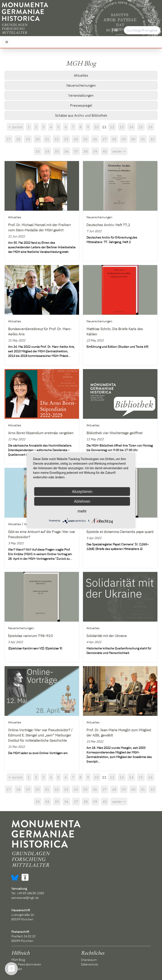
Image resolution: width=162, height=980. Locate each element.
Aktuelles (81, 75)
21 (47, 139)
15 (141, 127)
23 (66, 139)
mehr (82, 511)
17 (9, 139)
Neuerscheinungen (81, 85)
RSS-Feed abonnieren (26, 964)
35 (57, 151)
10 (96, 127)
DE (116, 30)
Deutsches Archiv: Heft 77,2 (108, 225)
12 (112, 127)
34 (47, 151)
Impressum (89, 960)
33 (38, 151)
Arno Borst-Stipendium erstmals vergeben (41, 433)
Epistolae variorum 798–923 (30, 636)
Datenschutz (89, 964)
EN (108, 30)
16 (150, 127)
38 (86, 151)
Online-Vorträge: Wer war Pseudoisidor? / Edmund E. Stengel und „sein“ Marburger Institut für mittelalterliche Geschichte (40, 735)
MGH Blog (18, 960)
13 (122, 127)
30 (133, 139)
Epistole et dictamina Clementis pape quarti (120, 532)
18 (18, 139)
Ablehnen (82, 501)
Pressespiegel (81, 105)
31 (143, 139)
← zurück (15, 127)
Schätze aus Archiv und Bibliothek (81, 115)
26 (95, 139)
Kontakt (17, 969)
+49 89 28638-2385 (30, 893)
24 (76, 139)
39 (95, 151)
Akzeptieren (82, 491)
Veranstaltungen (81, 95)
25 (85, 139)
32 (152, 139)
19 (28, 139)
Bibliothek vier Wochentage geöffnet (114, 433)
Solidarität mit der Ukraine (107, 636)
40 (105, 151)
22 (57, 139)
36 (66, 151)
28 (114, 139)
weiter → (119, 151)
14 (131, 127)
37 (76, 151)
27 (105, 139)
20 (37, 139)
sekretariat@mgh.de (25, 898)
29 (124, 139)
